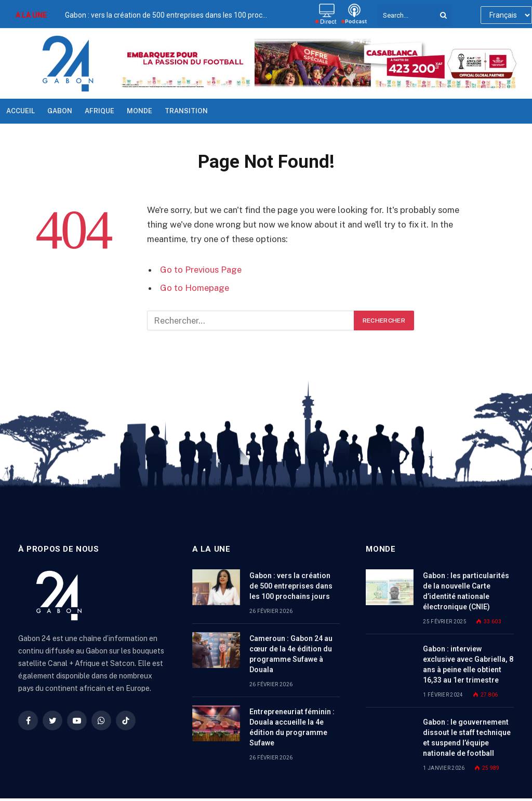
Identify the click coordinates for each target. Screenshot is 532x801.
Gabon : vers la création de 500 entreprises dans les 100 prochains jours (169, 15)
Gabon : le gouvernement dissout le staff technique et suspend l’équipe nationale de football (467, 738)
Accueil (21, 111)
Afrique (99, 111)
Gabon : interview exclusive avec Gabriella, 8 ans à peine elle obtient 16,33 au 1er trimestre (468, 664)
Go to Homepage (195, 288)
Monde (139, 111)
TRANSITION (186, 111)
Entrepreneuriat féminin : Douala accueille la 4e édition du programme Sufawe (292, 727)
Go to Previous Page (201, 270)
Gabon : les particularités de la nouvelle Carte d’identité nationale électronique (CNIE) (466, 591)
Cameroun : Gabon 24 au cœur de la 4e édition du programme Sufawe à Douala (291, 654)
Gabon (60, 111)
